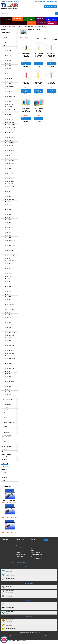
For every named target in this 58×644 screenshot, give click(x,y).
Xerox (5, 420)
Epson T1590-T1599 (10, 186)
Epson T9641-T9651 (10, 369)
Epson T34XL (8, 220)
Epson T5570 (8, 243)
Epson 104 (8, 71)
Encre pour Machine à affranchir (8, 429)
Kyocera (6, 407)
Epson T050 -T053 (10, 122)
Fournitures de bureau (8, 452)
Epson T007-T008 (9, 86)
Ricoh (5, 415)
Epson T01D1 (8, 89)
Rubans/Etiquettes (7, 457)
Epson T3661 (8, 225)
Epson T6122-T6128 (10, 271)
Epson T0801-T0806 (10, 150)
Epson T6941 (8, 294)
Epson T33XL (8, 215)
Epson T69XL (8, 289)
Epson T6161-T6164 (10, 274)
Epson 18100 (8, 394)
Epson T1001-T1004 (10, 163)
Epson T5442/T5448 (10, 245)
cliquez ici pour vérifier (43, 636)
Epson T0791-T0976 (10, 148)
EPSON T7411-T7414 (10, 310)
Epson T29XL (8, 209)
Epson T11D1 (8, 166)
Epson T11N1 (8, 168)
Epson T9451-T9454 (10, 366)
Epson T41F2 (8, 230)
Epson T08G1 (8, 156)
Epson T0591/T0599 (10, 130)
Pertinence (46, 38)
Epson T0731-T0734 (10, 145)
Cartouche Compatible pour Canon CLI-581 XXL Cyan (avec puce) (10, 531)
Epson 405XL (8, 53)
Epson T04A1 (8, 115)
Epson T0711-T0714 (10, 143)
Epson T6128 (8, 269)
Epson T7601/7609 (10, 325)
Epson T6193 (8, 284)
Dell (5, 43)
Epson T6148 (8, 279)
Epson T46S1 (8, 235)
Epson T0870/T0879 (10, 153)
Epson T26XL (8, 197)
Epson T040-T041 (9, 102)
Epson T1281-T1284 (10, 171)
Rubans (6, 426)
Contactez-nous (9, 612)
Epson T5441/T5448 (10, 240)
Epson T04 (8, 384)
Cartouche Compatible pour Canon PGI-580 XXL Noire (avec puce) (10, 501)
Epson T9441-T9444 (10, 358)
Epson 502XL (8, 61)
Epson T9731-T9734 (10, 379)
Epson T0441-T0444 (10, 104)
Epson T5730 (8, 233)
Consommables (6, 35)
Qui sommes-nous (10, 620)
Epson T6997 (8, 299)
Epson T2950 (8, 207)
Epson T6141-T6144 (10, 253)
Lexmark (6, 410)
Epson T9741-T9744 (10, 381)
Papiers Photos (6, 444)
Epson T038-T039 (9, 107)
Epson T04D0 (8, 117)
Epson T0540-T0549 (10, 125)
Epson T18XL (8, 192)
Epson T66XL (8, 287)
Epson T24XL (8, 194)
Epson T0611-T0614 (10, 138)
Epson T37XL (8, 320)
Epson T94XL (8, 340)
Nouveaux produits (7, 545)
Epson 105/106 (9, 351)
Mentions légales (10, 624)
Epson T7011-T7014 (10, 302)
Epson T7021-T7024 (10, 304)
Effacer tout (5, 467)
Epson (5, 45)
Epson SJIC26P (9, 79)
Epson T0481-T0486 (10, 112)
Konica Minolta (7, 405)
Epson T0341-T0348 (10, 97)
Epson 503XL (8, 63)
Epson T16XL (8, 189)
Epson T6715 (8, 397)
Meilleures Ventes (7, 487)
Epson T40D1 (8, 227)
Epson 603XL (8, 66)
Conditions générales (11, 628)
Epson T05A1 (8, 135)
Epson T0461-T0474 (10, 109)
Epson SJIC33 (9, 84)
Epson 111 (7, 356)
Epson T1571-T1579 (10, 181)
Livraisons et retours (10, 570)
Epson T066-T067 (9, 140)
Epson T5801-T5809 (10, 256)
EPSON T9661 (8, 374)
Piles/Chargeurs (6, 447)
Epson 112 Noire (9, 364)
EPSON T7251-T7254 (10, 307)
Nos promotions (6, 454)
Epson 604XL (8, 68)
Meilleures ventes (6, 547)
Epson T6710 (8, 292)
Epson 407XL (8, 55)
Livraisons (8, 603)
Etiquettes (6, 433)
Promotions (5, 543)
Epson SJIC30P (9, 81)
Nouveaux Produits (10, 591)
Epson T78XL (8, 330)
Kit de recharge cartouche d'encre (7, 436)
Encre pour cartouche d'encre (8, 423)
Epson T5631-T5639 (10, 251)
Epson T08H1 (8, 158)
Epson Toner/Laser (9, 399)
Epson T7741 (8, 276)
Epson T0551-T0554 (10, 127)
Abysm (5, 472)
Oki (5, 412)
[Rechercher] (29, 14)
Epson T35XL (8, 222)
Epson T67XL (8, 376)
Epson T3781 (8, 322)
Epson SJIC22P (9, 76)
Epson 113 (8, 371)
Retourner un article (10, 578)
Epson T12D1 (8, 176)
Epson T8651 (8, 338)
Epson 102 (8, 73)
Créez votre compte (52, 1)
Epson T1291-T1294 (10, 174)
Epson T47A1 (8, 238)
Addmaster (6, 475)
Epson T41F (8, 217)
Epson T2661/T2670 (10, 199)
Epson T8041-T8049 (10, 333)
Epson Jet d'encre (9, 48)
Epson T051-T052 (9, 132)
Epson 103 (8, 343)
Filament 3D (7, 439)
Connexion (43, 1)
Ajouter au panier (26, 63)
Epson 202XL (8, 50)
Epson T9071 (8, 348)
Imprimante (7, 441)
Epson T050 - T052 (10, 120)
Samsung (6, 417)
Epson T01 (8, 389)
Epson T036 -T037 (10, 99)
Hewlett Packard (8, 402)
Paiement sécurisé (10, 607)
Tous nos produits (10, 595)
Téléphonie (5, 449)
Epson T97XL (8, 387)
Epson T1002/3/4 (9, 184)
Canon (5, 40)
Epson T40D (8, 212)
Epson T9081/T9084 (10, 353)
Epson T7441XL (9, 315)
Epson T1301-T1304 (10, 179)
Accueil (4, 30)
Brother (6, 38)
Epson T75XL (8, 317)
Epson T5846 (8, 258)
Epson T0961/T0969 (10, 161)
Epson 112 (8, 361)
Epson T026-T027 (9, 91)
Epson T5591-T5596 (10, 248)
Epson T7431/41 (9, 297)
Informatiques (6, 32)
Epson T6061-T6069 (10, 266)
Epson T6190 (8, 281)
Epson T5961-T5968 (10, 261)
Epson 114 (8, 392)
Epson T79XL (8, 328)
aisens (5, 478)
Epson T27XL (8, 202)
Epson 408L (8, 58)
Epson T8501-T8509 (10, 335)
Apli (4, 480)
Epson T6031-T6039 (10, 263)
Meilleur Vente (9, 586)
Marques (5, 459)
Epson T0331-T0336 (10, 94)
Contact (3, 1)
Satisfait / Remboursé (11, 574)
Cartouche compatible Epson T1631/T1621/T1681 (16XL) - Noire (10, 516)
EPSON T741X (8, 312)
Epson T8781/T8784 (10, 346)
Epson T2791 (8, 204)
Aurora (5, 483)
